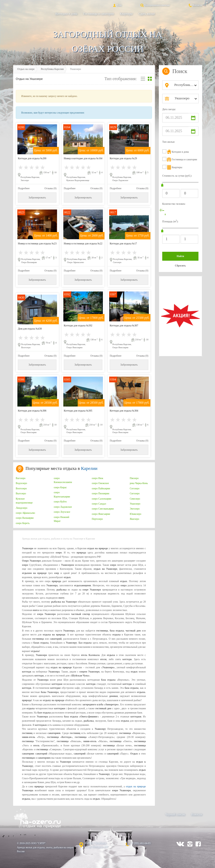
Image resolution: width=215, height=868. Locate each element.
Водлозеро (21, 483)
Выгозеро (21, 493)
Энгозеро (135, 509)
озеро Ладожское (63, 507)
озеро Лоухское (62, 512)
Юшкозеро (135, 514)
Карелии (89, 468)
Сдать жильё (147, 14)
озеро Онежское (100, 483)
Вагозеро (21, 478)
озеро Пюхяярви (100, 493)
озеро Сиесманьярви (103, 509)
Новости (197, 814)
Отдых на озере (26, 69)
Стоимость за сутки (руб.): (177, 176)
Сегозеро (135, 488)
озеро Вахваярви (25, 518)
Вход (117, 5)
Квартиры (126, 14)
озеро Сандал (99, 504)
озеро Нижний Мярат (62, 519)
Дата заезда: (169, 109)
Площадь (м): (170, 221)
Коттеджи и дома (66, 14)
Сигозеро (135, 493)
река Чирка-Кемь (139, 483)
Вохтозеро (21, 488)
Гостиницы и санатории (98, 14)
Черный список (175, 814)
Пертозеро (97, 519)
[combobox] (185, 85)
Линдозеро (22, 508)
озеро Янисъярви (101, 514)
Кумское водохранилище (24, 501)
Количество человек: (174, 204)
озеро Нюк (97, 478)
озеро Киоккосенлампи (63, 480)
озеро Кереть (23, 523)
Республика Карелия (52, 69)
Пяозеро (134, 478)
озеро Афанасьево (25, 513)
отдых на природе (136, 786)
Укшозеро (135, 504)
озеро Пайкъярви (101, 488)
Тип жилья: (169, 142)
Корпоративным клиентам (155, 5)
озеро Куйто (60, 502)
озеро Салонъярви (101, 499)
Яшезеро (134, 519)
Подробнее (24, 188)
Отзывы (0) (50, 188)
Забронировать (37, 197)
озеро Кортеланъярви (62, 494)
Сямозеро (135, 499)
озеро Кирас (60, 487)
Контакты (195, 5)
